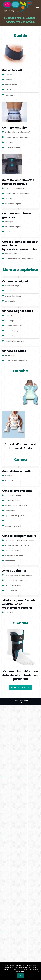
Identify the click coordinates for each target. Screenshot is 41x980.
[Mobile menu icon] (37, 7)
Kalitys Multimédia (21, 700)
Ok (20, 976)
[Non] (38, 971)
